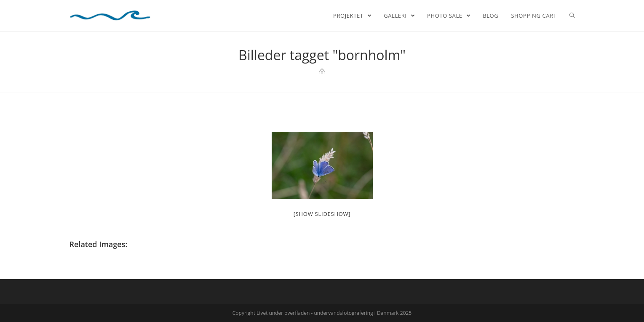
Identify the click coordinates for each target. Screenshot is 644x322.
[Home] (322, 72)
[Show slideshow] (322, 214)
